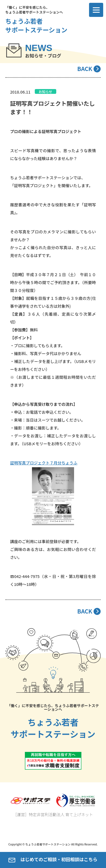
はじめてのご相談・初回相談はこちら (53, 860)
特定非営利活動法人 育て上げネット (61, 814)
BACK (85, 69)
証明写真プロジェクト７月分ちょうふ (44, 463)
